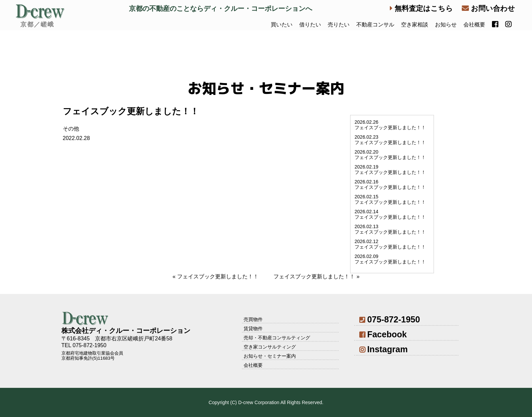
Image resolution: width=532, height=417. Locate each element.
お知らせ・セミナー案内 (270, 356)
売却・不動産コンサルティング (277, 338)
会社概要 (474, 25)
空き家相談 (415, 25)
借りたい (310, 25)
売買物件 (253, 319)
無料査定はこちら (421, 8)
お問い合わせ (488, 8)
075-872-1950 (390, 319)
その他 (71, 129)
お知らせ (446, 25)
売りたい (339, 25)
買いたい (282, 25)
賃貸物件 (253, 329)
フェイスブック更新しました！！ (218, 276)
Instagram (384, 349)
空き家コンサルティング (270, 347)
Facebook (383, 334)
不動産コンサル (375, 25)
